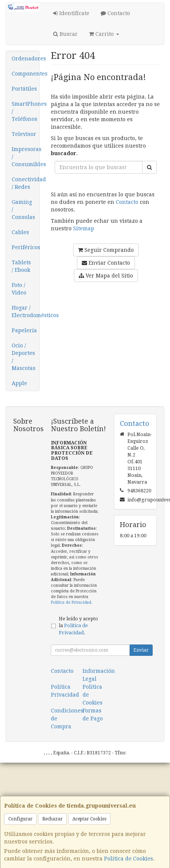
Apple (19, 383)
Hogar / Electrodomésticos (25, 311)
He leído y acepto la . (78, 626)
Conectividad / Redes (25, 183)
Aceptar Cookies (89, 819)
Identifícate (71, 13)
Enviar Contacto (106, 263)
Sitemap (84, 228)
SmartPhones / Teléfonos (25, 111)
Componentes (25, 74)
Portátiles (24, 89)
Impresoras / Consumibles (25, 157)
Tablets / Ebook (21, 266)
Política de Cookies (129, 859)
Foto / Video (19, 289)
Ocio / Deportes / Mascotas (24, 357)
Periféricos (25, 247)
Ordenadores (25, 59)
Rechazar (52, 819)
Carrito (104, 34)
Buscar (65, 34)
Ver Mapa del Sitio (106, 276)
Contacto (115, 13)
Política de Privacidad (71, 602)
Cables (20, 232)
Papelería (24, 330)
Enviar (141, 650)
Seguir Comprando (106, 250)
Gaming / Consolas (23, 210)
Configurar (20, 819)
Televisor (24, 134)
